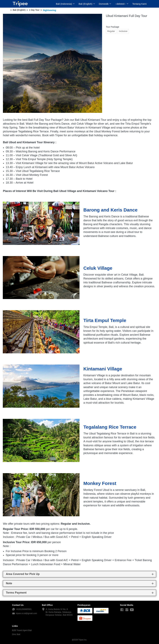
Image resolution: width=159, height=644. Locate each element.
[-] (122, 610)
